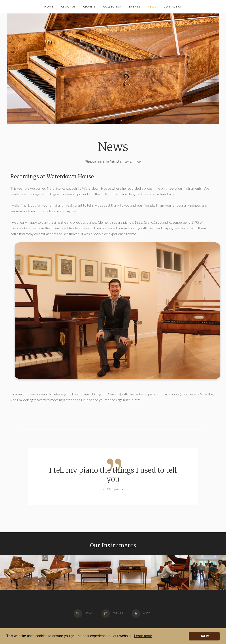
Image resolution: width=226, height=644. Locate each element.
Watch (142, 613)
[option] (19, 572)
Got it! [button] (204, 636)
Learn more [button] (143, 636)
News (83, 613)
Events (112, 613)
